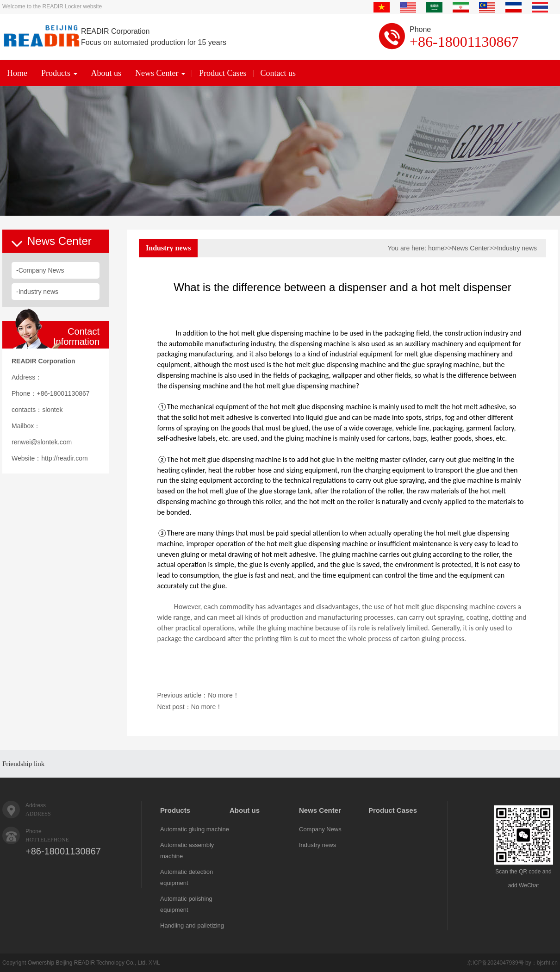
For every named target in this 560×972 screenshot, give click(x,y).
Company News (320, 829)
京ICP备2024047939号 (495, 963)
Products (59, 73)
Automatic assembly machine (187, 850)
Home (17, 73)
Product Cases (223, 73)
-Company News (40, 270)
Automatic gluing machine (195, 829)
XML (154, 963)
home (436, 248)
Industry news (517, 248)
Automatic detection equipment (187, 877)
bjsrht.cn (547, 963)
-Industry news (37, 292)
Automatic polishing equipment (186, 904)
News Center (160, 73)
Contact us (278, 73)
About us (106, 73)
